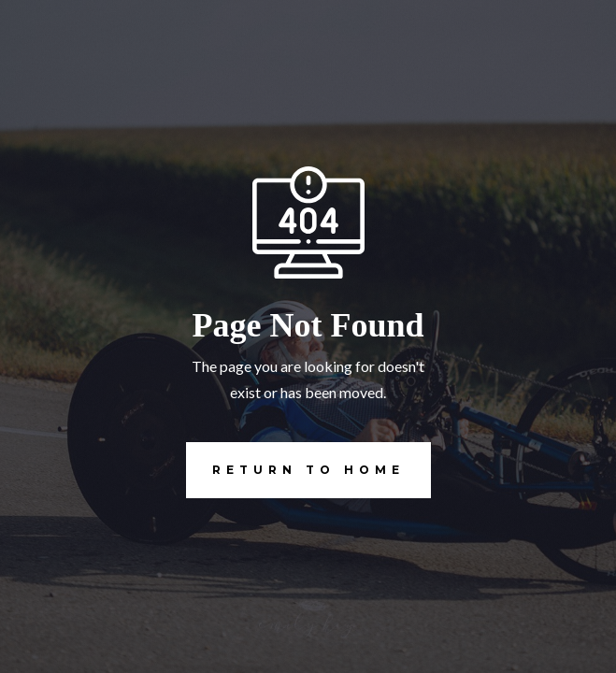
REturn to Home (295, 470)
